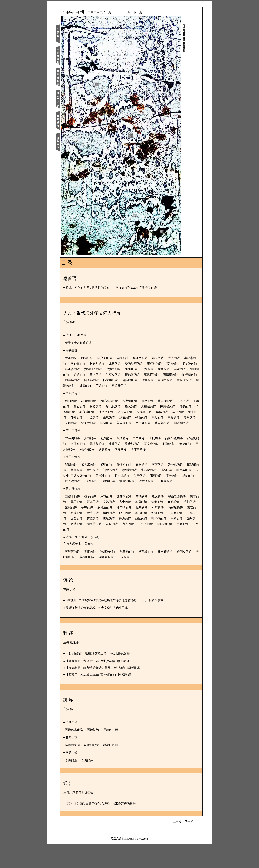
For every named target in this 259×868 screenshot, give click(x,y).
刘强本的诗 (80, 518)
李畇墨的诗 (99, 364)
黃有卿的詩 (111, 579)
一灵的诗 (147, 579)
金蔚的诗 (143, 428)
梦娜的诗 (103, 487)
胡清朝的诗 (137, 434)
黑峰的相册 (118, 752)
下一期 (145, 12)
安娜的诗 (133, 524)
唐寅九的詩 (152, 369)
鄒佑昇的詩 (132, 481)
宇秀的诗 (149, 552)
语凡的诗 (155, 412)
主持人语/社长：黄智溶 (86, 566)
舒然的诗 (155, 406)
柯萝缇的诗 (154, 574)
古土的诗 (149, 524)
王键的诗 (130, 540)
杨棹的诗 (119, 412)
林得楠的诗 (96, 406)
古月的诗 (182, 358)
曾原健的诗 (99, 434)
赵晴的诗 (181, 423)
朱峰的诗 (165, 460)
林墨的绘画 (80, 767)
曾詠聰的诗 (86, 386)
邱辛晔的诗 (164, 529)
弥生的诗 (117, 423)
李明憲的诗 (80, 364)
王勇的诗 (87, 412)
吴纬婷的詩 (92, 579)
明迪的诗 (130, 535)
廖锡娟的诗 (86, 487)
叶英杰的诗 (169, 375)
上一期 (134, 12)
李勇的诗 (95, 782)
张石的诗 (79, 428)
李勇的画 (79, 782)
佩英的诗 (95, 460)
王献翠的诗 (164, 498)
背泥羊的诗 (165, 417)
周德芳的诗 (180, 546)
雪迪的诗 (179, 540)
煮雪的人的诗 (131, 369)
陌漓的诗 (79, 460)
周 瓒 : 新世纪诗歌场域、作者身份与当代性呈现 (104, 630)
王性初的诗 (112, 552)
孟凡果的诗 (96, 481)
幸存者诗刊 (66, 56)
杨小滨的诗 (111, 369)
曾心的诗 (103, 412)
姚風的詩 (177, 386)
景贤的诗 (111, 428)
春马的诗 (127, 428)
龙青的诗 (136, 364)
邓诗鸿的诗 (80, 449)
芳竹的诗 (98, 449)
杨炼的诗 (111, 498)
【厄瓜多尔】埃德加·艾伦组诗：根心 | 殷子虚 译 (107, 676)
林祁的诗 (100, 423)
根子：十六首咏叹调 (86, 343)
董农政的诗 (80, 434)
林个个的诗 (146, 417)
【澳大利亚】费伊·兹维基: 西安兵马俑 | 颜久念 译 (106, 683)
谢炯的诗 (95, 540)
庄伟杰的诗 (105, 455)
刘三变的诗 (135, 574)
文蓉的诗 (146, 540)
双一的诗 (179, 535)
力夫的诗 (146, 449)
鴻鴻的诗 (169, 369)
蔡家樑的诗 (173, 406)
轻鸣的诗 (182, 529)
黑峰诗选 (101, 752)
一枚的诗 (146, 498)
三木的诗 (152, 375)
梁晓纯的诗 (159, 455)
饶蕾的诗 (146, 535)
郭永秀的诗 (127, 417)
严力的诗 (79, 546)
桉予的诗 (98, 518)
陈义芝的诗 (112, 358)
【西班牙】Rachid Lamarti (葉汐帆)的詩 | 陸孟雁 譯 (106, 697)
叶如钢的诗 (112, 546)
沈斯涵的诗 (137, 406)
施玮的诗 (162, 535)
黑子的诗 (100, 524)
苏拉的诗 (79, 540)
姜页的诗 (114, 449)
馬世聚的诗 (124, 455)
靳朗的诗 (79, 481)
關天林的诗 (165, 380)
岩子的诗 (183, 492)
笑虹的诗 (162, 540)
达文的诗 (165, 518)
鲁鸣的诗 (127, 529)
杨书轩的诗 (173, 574)
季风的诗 (84, 423)
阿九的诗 (117, 524)
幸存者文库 (66, 78)
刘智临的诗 (137, 487)
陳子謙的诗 (127, 380)
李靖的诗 (165, 481)
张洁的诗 (130, 449)
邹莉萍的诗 (161, 428)
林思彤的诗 (118, 364)
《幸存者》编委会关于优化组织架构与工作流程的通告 (108, 826)
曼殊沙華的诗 (155, 364)
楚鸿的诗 (149, 518)
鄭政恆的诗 (89, 380)
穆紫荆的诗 (156, 487)
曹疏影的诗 (108, 380)
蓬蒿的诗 (103, 386)
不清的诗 (79, 535)
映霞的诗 (149, 460)
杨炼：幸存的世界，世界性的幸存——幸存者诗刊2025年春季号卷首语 (119, 288)
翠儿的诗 (95, 428)
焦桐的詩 (130, 358)
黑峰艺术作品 (82, 752)
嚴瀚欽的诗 (159, 386)
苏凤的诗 (165, 524)
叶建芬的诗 (92, 492)
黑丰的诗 (84, 524)
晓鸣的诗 (79, 529)
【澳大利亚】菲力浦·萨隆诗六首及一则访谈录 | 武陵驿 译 (111, 690)
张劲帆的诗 (86, 455)
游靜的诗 (136, 375)
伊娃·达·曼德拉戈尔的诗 (119, 492)
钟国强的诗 (118, 375)
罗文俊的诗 (178, 455)
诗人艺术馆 (66, 99)
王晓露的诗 (105, 503)
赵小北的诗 (165, 492)
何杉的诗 (79, 406)
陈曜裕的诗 (130, 579)
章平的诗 (119, 487)
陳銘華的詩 (132, 518)
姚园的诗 (95, 546)
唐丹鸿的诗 (129, 498)
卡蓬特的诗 (108, 417)
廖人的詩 (165, 358)
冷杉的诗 (95, 529)
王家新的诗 (112, 540)
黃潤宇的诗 (121, 386)
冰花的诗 (114, 518)
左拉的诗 (79, 552)
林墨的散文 (99, 767)
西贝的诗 (162, 449)
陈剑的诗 (179, 428)
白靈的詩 (95, 358)
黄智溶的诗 (80, 574)
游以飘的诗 (137, 412)
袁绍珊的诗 (92, 391)
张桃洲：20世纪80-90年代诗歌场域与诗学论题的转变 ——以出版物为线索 (123, 622)
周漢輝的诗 (146, 380)
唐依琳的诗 (146, 492)
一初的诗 (130, 546)
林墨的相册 (118, 767)
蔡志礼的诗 (118, 434)
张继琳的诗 (115, 574)
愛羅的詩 (79, 358)
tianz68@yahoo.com (136, 861)
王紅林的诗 (176, 364)
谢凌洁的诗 (86, 503)
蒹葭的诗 (142, 455)
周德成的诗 (172, 412)
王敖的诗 (165, 552)
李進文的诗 (148, 358)
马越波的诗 (96, 535)
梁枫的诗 (111, 529)
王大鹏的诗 (112, 460)
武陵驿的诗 (132, 460)
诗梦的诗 (90, 417)
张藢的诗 (79, 498)
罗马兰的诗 (145, 529)
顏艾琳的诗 (92, 369)
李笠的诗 (95, 498)
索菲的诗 (181, 524)
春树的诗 (149, 481)
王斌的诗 (165, 423)
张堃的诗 (162, 546)
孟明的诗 (114, 481)
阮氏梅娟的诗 (117, 406)
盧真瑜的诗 (140, 386)
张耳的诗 (146, 546)
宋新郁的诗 (175, 487)
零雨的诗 (98, 574)
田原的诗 (149, 423)
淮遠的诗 (100, 375)
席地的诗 (84, 375)
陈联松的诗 (132, 552)
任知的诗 (133, 423)
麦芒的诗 (114, 535)
